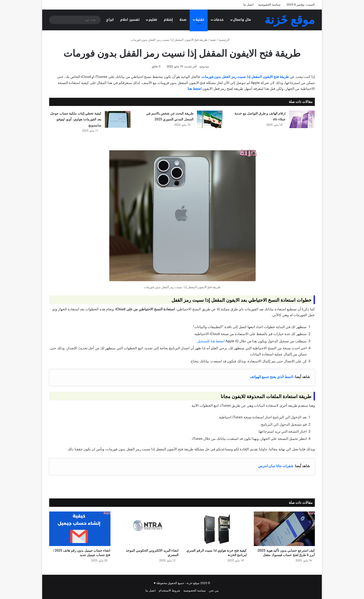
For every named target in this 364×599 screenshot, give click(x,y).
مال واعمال (242, 20)
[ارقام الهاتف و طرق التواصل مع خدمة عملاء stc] (302, 119)
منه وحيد (204, 67)
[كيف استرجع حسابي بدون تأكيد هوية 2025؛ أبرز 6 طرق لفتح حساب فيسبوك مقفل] (284, 529)
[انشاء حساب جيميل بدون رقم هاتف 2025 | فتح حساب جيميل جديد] (80, 529)
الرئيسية (226, 40)
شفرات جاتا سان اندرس (276, 466)
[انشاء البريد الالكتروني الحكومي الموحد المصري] (148, 529)
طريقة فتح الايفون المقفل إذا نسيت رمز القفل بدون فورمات (246, 77)
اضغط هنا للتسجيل (211, 341)
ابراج (110, 20)
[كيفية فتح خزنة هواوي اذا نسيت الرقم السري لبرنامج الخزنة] (216, 529)
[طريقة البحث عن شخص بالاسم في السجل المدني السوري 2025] (210, 119)
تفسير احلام (130, 20)
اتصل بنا (248, 5)
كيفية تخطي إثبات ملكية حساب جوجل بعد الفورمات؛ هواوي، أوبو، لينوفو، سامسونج (76, 119)
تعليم (153, 20)
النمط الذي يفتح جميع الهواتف (272, 377)
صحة (183, 20)
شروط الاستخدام (169, 590)
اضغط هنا (195, 89)
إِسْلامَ (168, 20)
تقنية (200, 20)
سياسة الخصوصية (269, 5)
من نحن (214, 590)
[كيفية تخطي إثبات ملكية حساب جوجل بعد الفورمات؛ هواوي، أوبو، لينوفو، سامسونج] (118, 119)
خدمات (219, 20)
